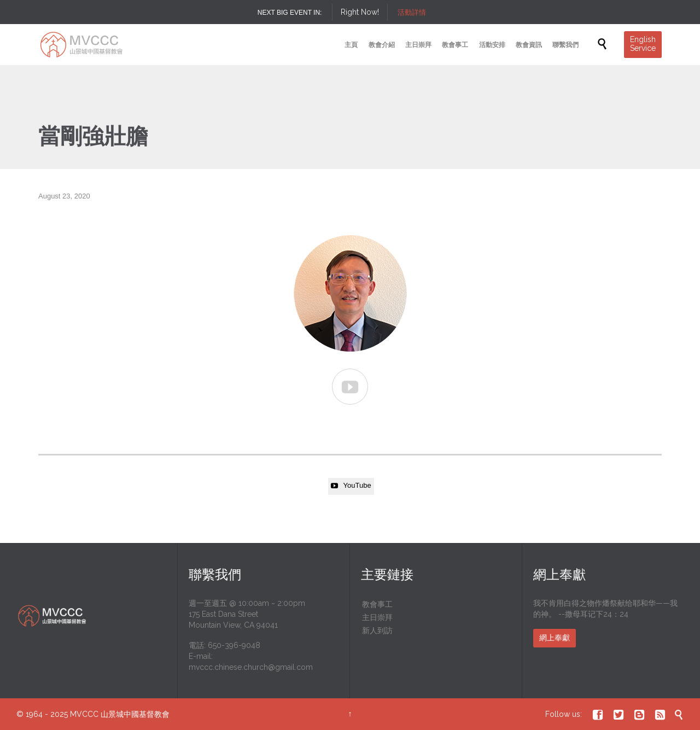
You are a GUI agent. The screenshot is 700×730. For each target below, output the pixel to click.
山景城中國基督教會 (135, 714)
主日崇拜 (377, 617)
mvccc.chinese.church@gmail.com (251, 667)
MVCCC (84, 714)
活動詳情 (412, 12)
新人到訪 (377, 630)
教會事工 (377, 604)
